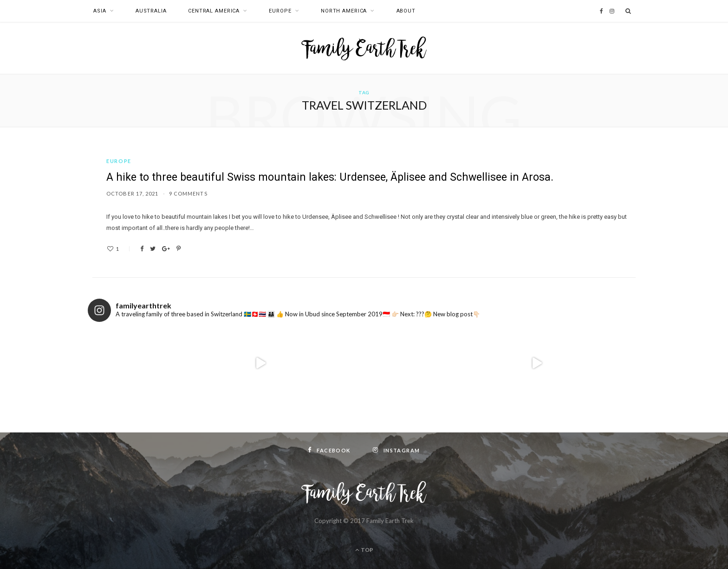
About (406, 11)
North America (344, 11)
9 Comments (188, 193)
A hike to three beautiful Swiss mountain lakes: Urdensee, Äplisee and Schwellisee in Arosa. (330, 177)
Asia (100, 11)
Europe (280, 11)
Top (364, 550)
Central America (214, 11)
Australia (151, 11)
